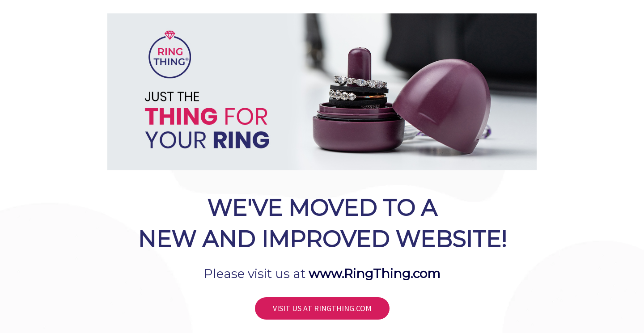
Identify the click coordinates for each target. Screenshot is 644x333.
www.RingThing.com (375, 274)
